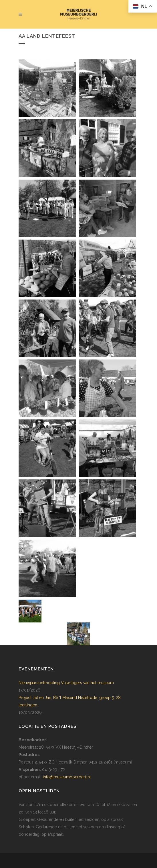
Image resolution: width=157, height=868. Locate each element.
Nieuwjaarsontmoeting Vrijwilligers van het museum (66, 683)
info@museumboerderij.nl (67, 777)
